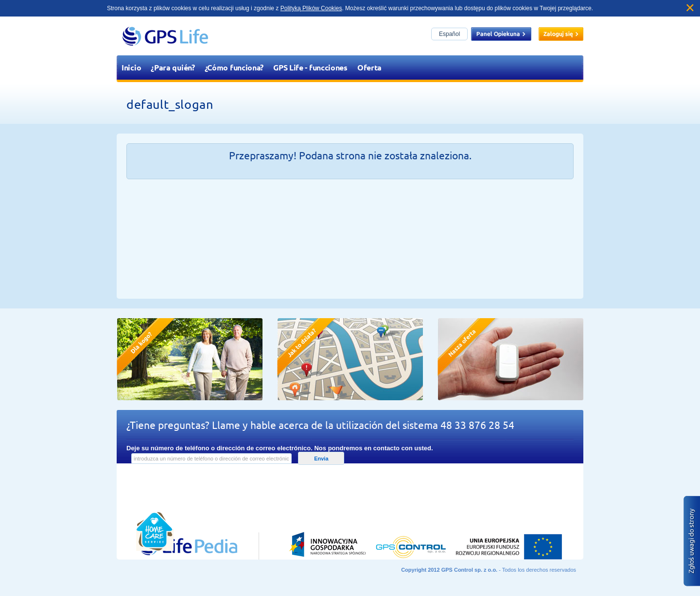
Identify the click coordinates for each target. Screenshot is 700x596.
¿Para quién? (173, 67)
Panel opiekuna (501, 34)
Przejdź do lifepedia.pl (177, 488)
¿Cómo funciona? (234, 67)
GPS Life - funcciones (310, 67)
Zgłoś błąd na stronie (692, 541)
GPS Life (165, 36)
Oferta (369, 67)
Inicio (131, 67)
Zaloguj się (561, 34)
